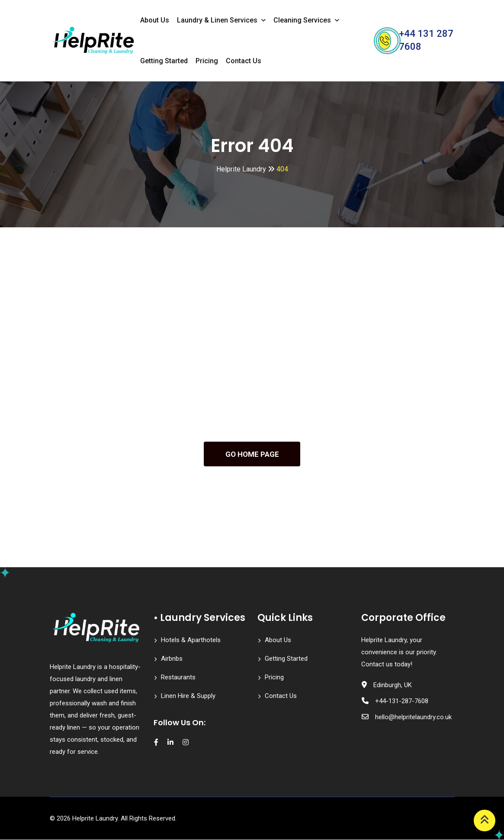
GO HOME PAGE (252, 454)
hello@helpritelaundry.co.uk (413, 717)
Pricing (207, 61)
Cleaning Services (302, 20)
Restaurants (178, 678)
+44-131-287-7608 (402, 701)
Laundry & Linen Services (217, 20)
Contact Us (244, 61)
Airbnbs (172, 659)
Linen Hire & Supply (188, 696)
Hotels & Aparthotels (191, 640)
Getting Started (164, 61)
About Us (155, 20)
